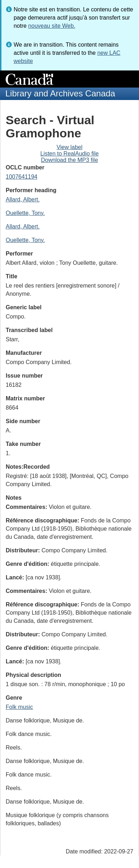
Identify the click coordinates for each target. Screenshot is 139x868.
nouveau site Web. (52, 26)
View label (70, 147)
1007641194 (22, 177)
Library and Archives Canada (60, 93)
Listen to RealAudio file (69, 154)
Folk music (19, 707)
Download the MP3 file (69, 160)
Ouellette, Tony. (25, 213)
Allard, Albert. (23, 199)
